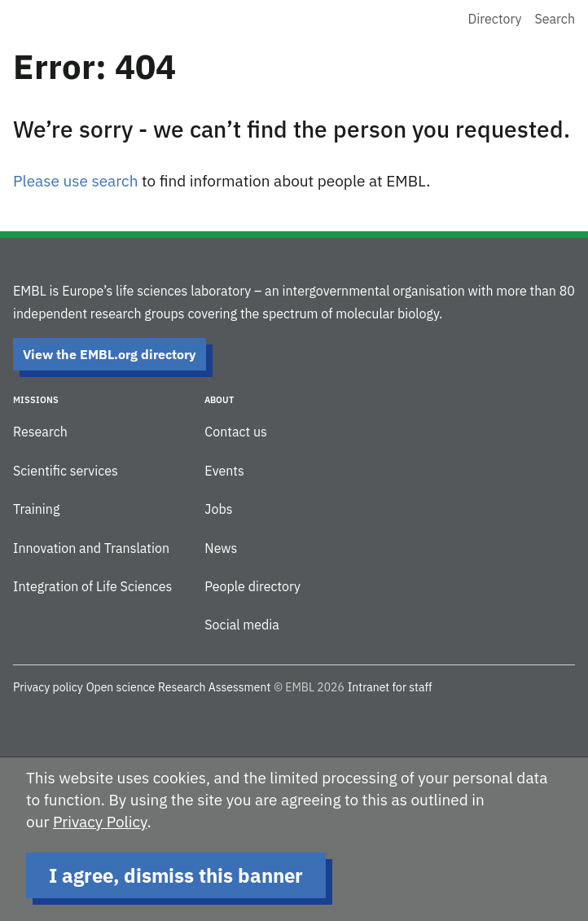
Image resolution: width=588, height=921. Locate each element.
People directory (252, 586)
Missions (36, 400)
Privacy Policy (100, 822)
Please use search (75, 181)
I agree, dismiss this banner (176, 875)
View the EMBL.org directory (110, 354)
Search (555, 19)
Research (40, 432)
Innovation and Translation (91, 548)
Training (36, 509)
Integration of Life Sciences (92, 586)
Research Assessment (214, 687)
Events (224, 471)
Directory (495, 19)
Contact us (235, 432)
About (219, 400)
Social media (242, 625)
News (221, 548)
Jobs (218, 509)
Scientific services (66, 471)
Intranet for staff (390, 687)
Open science (121, 687)
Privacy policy (48, 687)
